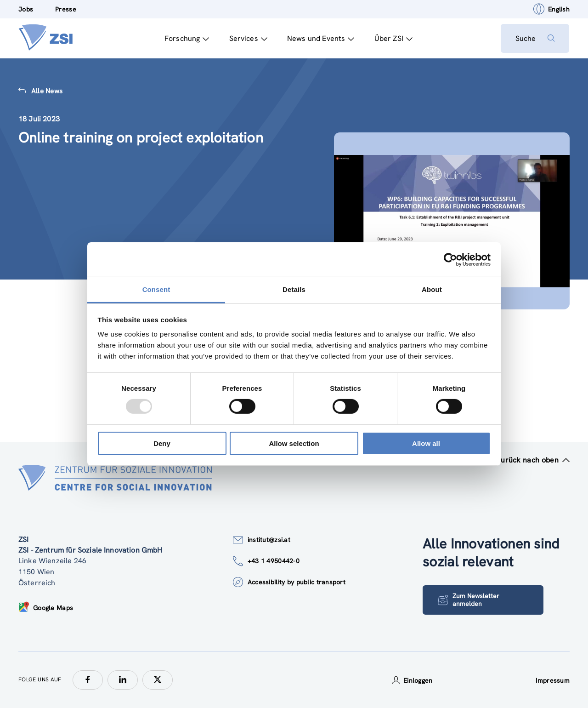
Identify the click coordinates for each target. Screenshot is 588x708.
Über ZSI (393, 38)
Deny (162, 443)
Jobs (26, 9)
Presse (66, 9)
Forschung (187, 38)
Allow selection (294, 443)
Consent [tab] (156, 289)
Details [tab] (294, 289)
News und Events (320, 38)
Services (248, 38)
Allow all (426, 443)
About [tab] (432, 289)
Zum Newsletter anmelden (469, 600)
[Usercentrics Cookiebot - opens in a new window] (450, 259)
